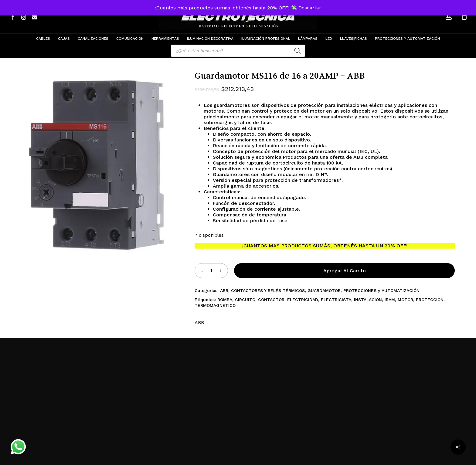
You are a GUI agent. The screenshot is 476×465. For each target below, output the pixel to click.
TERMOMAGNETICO (215, 305)
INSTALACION (368, 300)
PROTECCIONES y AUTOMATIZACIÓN (381, 290)
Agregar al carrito (345, 271)
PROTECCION (430, 300)
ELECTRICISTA (336, 300)
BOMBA (225, 300)
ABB (224, 290)
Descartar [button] (310, 8)
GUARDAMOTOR (324, 290)
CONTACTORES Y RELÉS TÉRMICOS (268, 290)
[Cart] (464, 17)
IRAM (390, 300)
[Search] (297, 51)
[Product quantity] (211, 271)
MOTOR (405, 300)
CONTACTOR (271, 300)
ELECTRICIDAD (303, 300)
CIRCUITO (245, 300)
